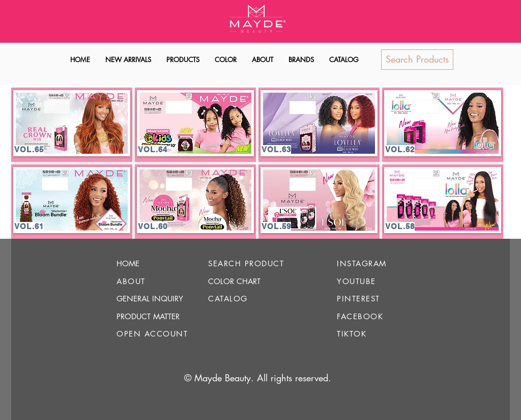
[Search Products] (417, 60)
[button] (183, 60)
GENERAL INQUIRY (150, 299)
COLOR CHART (234, 281)
